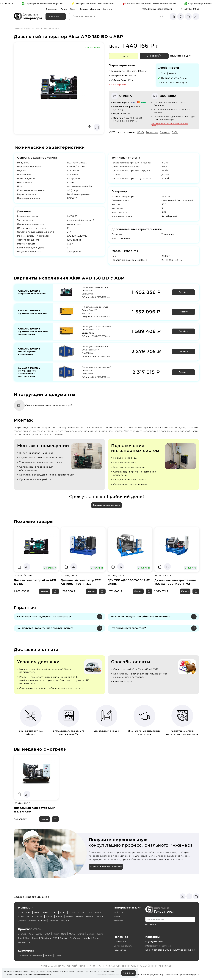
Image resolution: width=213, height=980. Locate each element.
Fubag (48, 938)
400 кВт (87, 917)
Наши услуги (121, 950)
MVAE (78, 934)
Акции (66, 9)
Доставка (99, 9)
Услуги (76, 9)
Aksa (39, 938)
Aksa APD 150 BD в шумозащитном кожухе (30, 312)
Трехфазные (154, 132)
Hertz (69, 934)
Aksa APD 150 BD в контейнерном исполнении (30, 354)
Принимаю (128, 973)
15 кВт (39, 912)
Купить (124, 56)
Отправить (151, 924)
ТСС (70, 938)
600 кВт (22, 921)
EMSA (51, 934)
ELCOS (41, 934)
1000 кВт (69, 921)
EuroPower (92, 938)
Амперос (45, 942)
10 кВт (30, 912)
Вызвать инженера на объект (107, 875)
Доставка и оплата (124, 946)
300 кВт (76, 917)
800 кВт (45, 921)
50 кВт (79, 912)
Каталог (54, 16)
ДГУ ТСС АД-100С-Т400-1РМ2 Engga (127, 588)
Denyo (33, 942)
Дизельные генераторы (24, 29)
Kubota (22, 938)
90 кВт (32, 917)
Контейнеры (40, 955)
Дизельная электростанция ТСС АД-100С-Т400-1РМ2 (177, 588)
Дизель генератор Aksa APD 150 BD (33, 588)
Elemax (98, 934)
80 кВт (22, 917)
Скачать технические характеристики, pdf (54, 410)
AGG (32, 934)
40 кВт (69, 912)
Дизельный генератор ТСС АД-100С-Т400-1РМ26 (82, 588)
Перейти (184, 292)
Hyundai (23, 942)
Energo (88, 934)
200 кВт (64, 917)
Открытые (169, 132)
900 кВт (57, 921)
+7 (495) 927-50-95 (189, 9)
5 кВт (21, 912)
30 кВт (59, 912)
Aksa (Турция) (75, 178)
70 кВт (99, 912)
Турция (184, 78)
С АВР (181, 132)
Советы (87, 9)
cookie (7, 974)
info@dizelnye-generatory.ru (156, 9)
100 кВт (39, 29)
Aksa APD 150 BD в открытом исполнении (33, 292)
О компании (53, 9)
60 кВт (89, 912)
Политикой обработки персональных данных (32, 974)
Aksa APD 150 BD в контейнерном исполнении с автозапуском (30, 376)
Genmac (23, 934)
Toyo (31, 938)
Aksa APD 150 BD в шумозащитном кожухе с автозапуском (30, 333)
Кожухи (54, 955)
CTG (55, 942)
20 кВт (49, 912)
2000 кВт (82, 921)
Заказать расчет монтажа (106, 510)
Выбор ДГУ (120, 912)
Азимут (79, 938)
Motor (60, 934)
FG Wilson (60, 938)
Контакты (113, 9)
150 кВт (53, 917)
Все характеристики (118, 85)
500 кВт (99, 917)
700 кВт (34, 921)
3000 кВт (94, 921)
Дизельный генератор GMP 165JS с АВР (36, 816)
